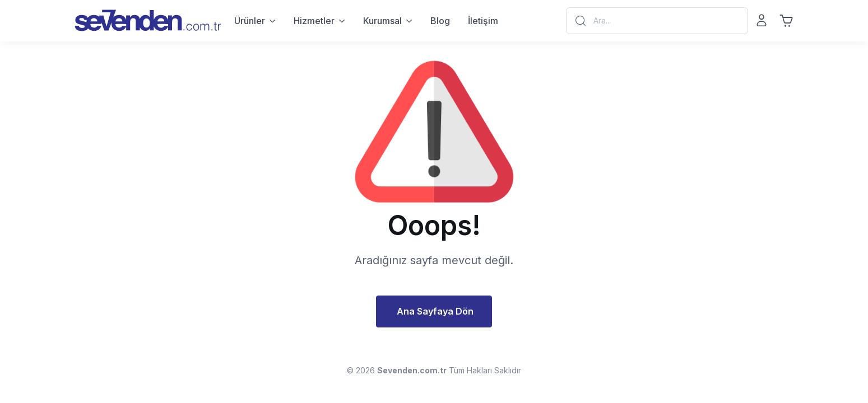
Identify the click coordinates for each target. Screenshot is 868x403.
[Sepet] (786, 21)
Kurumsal (382, 21)
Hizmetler (314, 21)
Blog (440, 21)
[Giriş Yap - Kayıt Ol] (762, 21)
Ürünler (250, 21)
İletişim (483, 21)
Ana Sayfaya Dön (435, 311)
